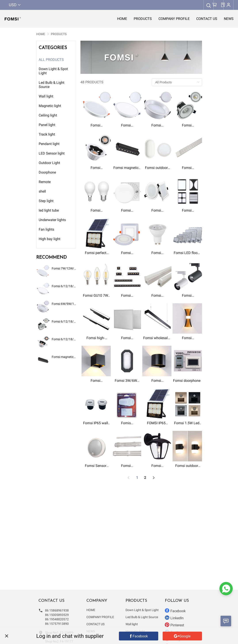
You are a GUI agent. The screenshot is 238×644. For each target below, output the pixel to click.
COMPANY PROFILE (100, 617)
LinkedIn (174, 618)
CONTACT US (95, 624)
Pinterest (174, 625)
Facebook (175, 611)
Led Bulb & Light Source (142, 617)
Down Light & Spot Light (142, 610)
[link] (41, 34)
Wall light (132, 624)
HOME (41, 34)
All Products (51, 60)
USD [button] (15, 5)
